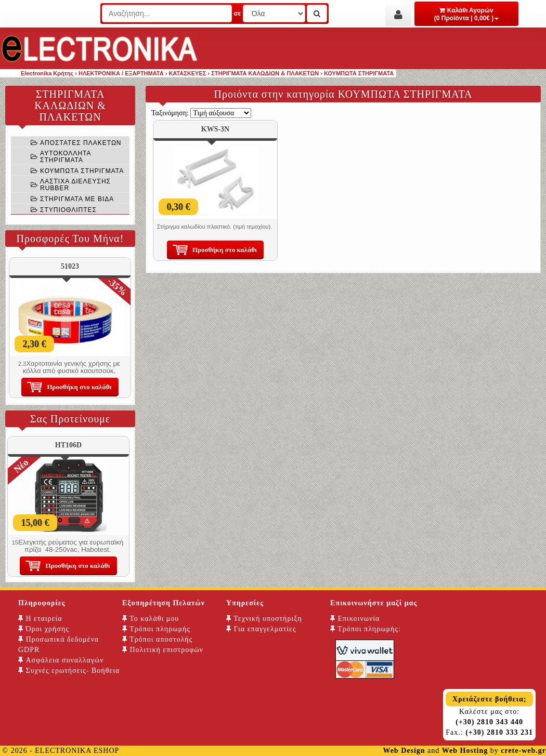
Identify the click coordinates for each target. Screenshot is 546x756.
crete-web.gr (523, 751)
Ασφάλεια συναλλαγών (61, 660)
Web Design (404, 751)
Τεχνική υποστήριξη (264, 619)
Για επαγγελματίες (261, 629)
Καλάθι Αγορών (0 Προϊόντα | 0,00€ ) (467, 14)
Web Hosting (465, 751)
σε (237, 14)
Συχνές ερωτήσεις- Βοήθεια (69, 671)
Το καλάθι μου (151, 619)
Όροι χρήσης (44, 629)
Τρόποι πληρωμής (156, 629)
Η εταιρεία (40, 619)
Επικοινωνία (355, 619)
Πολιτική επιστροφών (163, 650)
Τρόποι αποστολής (157, 639)
